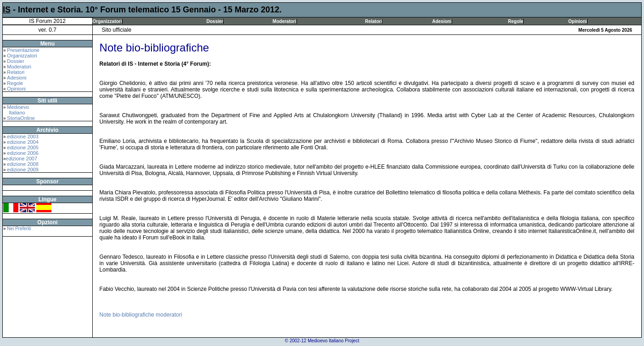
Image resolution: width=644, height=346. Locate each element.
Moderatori (285, 21)
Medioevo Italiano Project (333, 341)
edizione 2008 (23, 164)
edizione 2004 (23, 142)
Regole (516, 21)
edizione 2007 (22, 159)
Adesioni (442, 21)
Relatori (373, 21)
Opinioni (578, 21)
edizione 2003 (23, 136)
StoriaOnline (21, 118)
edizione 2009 (23, 170)
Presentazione (23, 50)
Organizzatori (107, 21)
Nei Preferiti (19, 229)
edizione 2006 (23, 153)
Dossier (215, 21)
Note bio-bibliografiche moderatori (141, 315)
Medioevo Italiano (16, 110)
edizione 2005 (23, 147)
